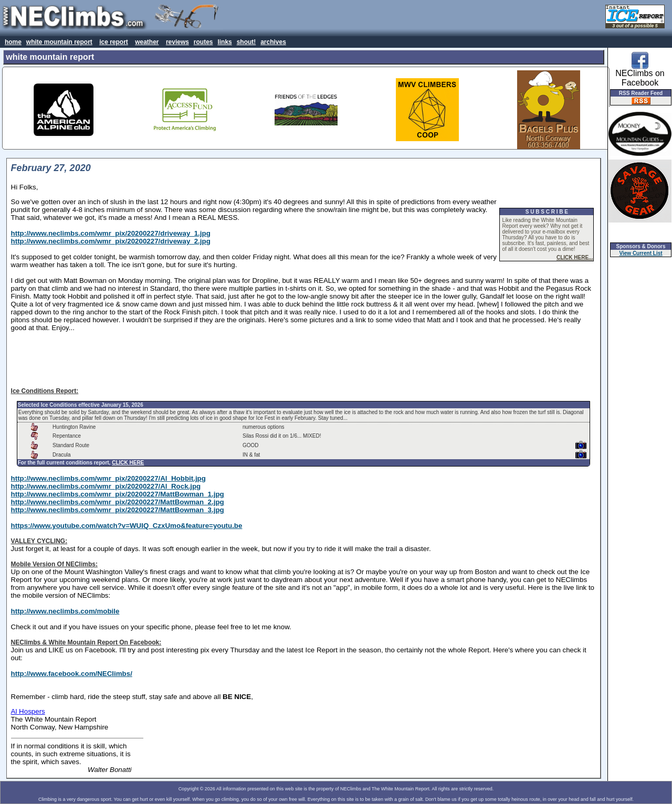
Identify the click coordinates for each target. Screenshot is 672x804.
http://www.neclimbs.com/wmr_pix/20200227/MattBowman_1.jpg (118, 494)
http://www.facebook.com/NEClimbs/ (72, 674)
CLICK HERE (128, 463)
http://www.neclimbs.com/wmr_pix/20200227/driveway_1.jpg (111, 233)
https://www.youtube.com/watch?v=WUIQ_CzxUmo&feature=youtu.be (127, 526)
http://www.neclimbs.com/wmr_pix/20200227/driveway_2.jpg (111, 241)
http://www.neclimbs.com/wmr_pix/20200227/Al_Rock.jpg (106, 486)
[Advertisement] (303, 359)
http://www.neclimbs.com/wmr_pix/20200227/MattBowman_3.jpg (118, 510)
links (224, 42)
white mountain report (59, 42)
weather (147, 42)
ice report (114, 42)
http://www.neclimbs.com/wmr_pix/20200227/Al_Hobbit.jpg (108, 478)
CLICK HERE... (575, 257)
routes (203, 42)
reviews (177, 42)
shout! (246, 42)
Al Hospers (28, 711)
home (13, 42)
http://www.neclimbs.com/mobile (65, 611)
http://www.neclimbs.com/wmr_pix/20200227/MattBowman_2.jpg (118, 502)
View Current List (641, 253)
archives (273, 42)
